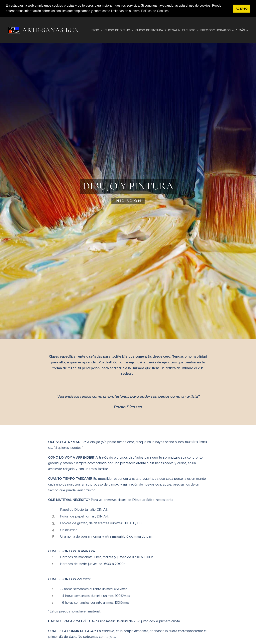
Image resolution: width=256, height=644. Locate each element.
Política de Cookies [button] (155, 11)
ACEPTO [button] (242, 9)
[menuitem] (97, 30)
